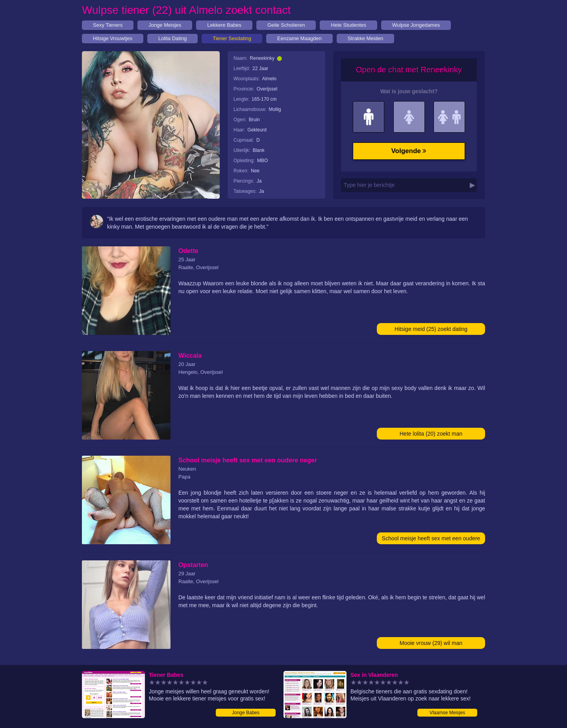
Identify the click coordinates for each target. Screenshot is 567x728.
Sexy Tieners (108, 25)
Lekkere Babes (224, 25)
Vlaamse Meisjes (447, 713)
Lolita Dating (172, 38)
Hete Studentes (348, 25)
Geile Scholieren (286, 25)
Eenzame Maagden (299, 38)
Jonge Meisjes (165, 25)
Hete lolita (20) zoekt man (431, 434)
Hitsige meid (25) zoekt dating (431, 329)
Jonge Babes (246, 713)
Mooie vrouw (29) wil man (431, 643)
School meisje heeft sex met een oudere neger (431, 540)
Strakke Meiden (365, 38)
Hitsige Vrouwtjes (113, 38)
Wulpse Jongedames (416, 25)
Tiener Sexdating (232, 38)
